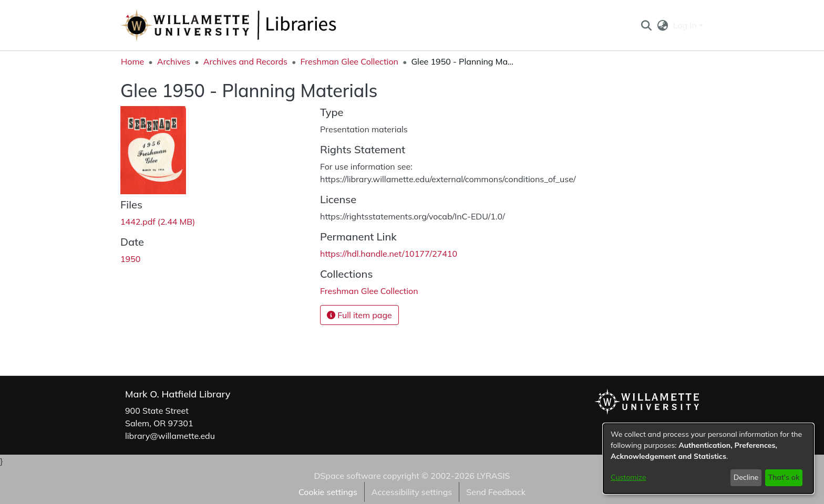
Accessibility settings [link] (412, 492)
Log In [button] (686, 25)
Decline (746, 477)
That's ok (784, 477)
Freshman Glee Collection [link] (349, 61)
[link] (158, 222)
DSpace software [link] (347, 476)
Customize (629, 477)
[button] (646, 25)
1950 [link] (130, 259)
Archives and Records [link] (245, 61)
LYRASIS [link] (493, 476)
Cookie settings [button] (328, 492)
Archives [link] (174, 61)
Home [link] (132, 61)
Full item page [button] (359, 315)
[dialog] (708, 459)
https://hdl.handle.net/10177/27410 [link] (389, 254)
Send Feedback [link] (496, 492)
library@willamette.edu (170, 436)
